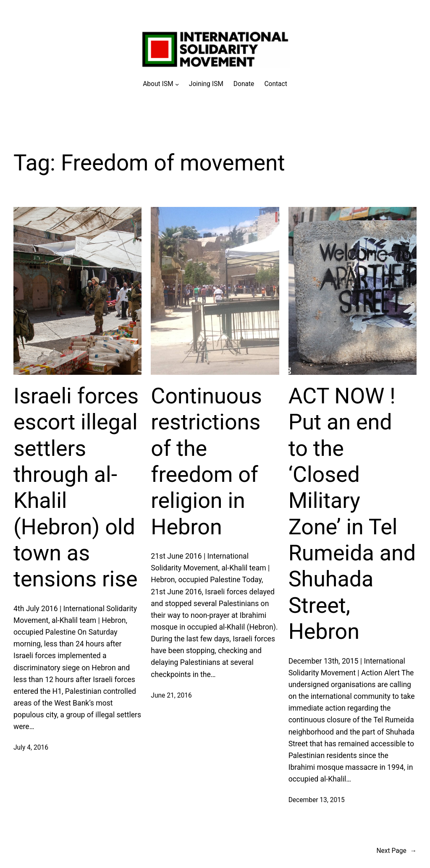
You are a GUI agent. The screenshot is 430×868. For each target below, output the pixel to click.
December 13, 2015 (317, 800)
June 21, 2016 (171, 695)
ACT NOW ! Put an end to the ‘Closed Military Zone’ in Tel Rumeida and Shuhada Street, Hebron (352, 514)
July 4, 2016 (31, 748)
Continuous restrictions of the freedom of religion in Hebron (206, 461)
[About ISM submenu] (161, 84)
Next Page (396, 851)
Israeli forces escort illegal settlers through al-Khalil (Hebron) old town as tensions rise (76, 488)
